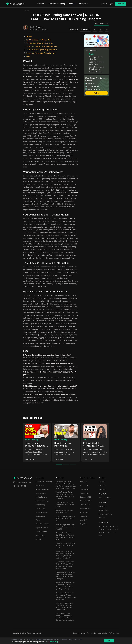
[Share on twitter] (14, 486)
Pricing (63, 4)
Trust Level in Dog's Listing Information (42, 50)
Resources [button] (53, 4)
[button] (104, 4)
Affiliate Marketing (31, 440)
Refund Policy (114, 633)
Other (101, 535)
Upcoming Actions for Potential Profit (41, 53)
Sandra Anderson (37, 27)
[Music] (29, 37)
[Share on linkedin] (18, 486)
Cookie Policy (103, 633)
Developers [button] (83, 4)
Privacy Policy (92, 633)
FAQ (28, 56)
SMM (85, 440)
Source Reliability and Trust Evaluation (42, 46)
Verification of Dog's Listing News (40, 43)
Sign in (111, 4)
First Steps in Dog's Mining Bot (38, 40)
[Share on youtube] (25, 486)
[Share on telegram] (22, 486)
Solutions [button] (42, 4)
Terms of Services (79, 633)
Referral (70, 4)
